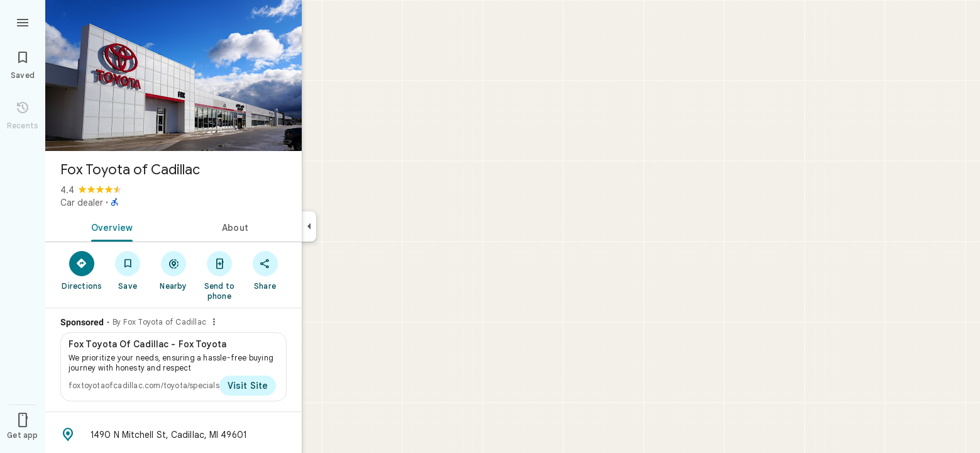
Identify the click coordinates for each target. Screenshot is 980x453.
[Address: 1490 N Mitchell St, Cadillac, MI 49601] (173, 435)
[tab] (109, 226)
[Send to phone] (219, 275)
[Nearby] (174, 270)
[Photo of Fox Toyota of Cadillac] (173, 75)
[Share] (265, 270)
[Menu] (23, 21)
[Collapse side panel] (309, 226)
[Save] (128, 270)
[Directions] (82, 270)
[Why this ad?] (214, 322)
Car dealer (82, 203)
